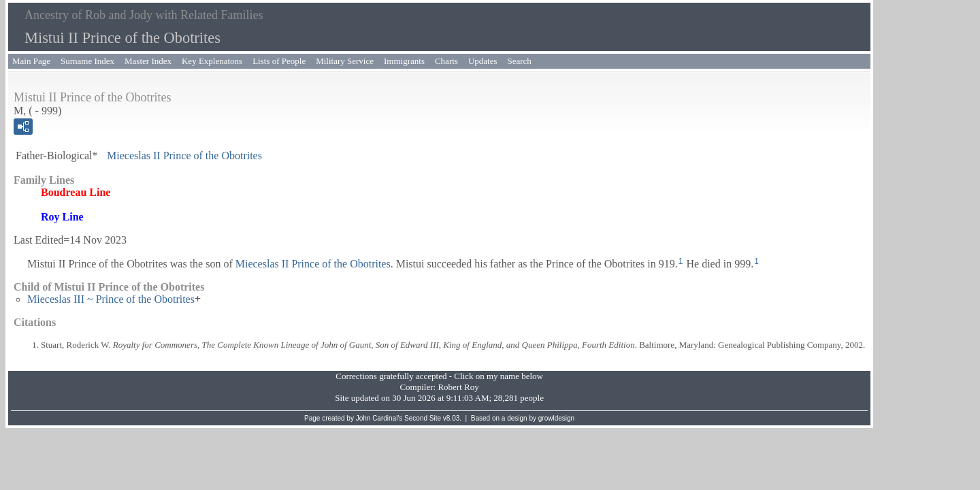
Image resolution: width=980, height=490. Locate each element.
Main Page (31, 61)
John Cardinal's (379, 418)
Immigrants (404, 61)
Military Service (345, 61)
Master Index (148, 61)
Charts (446, 61)
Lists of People (279, 61)
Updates (483, 61)
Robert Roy (458, 387)
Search (520, 61)
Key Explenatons (212, 61)
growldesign (556, 418)
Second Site (423, 418)
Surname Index (87, 61)
